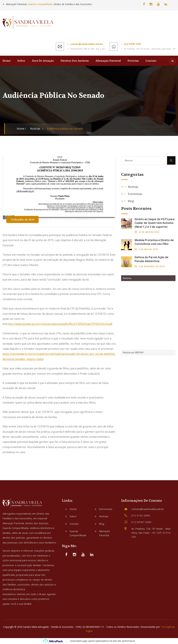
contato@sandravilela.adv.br (86, 44)
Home (7, 61)
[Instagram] (151, 4)
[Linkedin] (166, 4)
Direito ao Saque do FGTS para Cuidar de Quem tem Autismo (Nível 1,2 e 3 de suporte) (155, 223)
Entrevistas (135, 194)
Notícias (133, 61)
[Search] (173, 61)
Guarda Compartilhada (78, 533)
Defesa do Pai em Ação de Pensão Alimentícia (152, 259)
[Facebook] (144, 4)
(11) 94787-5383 (133, 44)
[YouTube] (158, 4)
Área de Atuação (43, 61)
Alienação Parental (108, 61)
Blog (131, 201)
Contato (151, 61)
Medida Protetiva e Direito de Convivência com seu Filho (154, 242)
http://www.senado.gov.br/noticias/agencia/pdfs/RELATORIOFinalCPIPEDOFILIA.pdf (60, 324)
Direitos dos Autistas (75, 61)
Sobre (21, 61)
